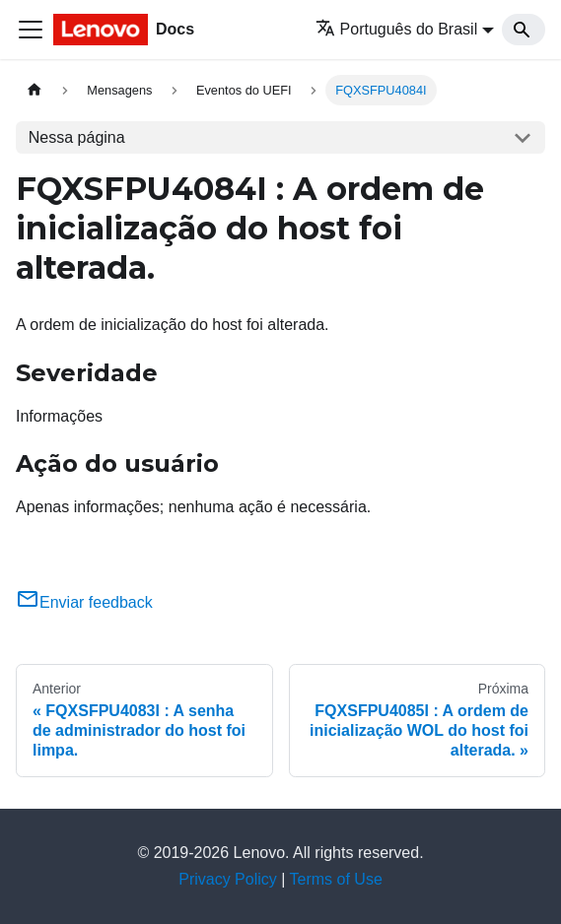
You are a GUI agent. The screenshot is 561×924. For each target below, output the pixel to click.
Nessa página (77, 137)
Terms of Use (336, 879)
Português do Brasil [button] (397, 29)
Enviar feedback (84, 602)
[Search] (524, 30)
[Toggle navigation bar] (31, 30)
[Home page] (35, 90)
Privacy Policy (228, 879)
